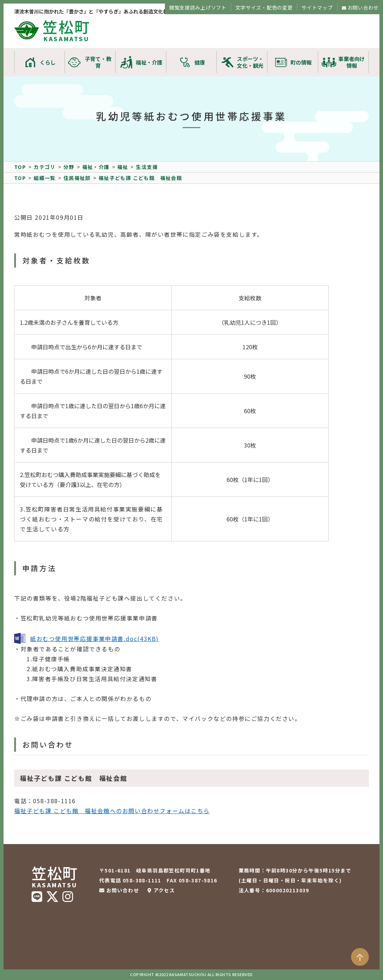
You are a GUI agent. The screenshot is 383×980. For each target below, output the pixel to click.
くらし (48, 62)
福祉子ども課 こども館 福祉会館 (140, 178)
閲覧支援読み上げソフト (198, 7)
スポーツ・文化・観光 (250, 62)
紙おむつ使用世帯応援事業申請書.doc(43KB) (95, 639)
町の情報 (301, 62)
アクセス (164, 890)
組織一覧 (45, 178)
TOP (20, 167)
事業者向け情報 (352, 62)
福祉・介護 (149, 62)
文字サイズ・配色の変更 (264, 7)
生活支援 (147, 167)
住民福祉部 (77, 178)
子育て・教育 (98, 62)
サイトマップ (317, 7)
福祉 (123, 167)
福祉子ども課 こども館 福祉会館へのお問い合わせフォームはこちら (112, 811)
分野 (69, 167)
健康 (200, 62)
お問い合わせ (363, 7)
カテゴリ (45, 167)
